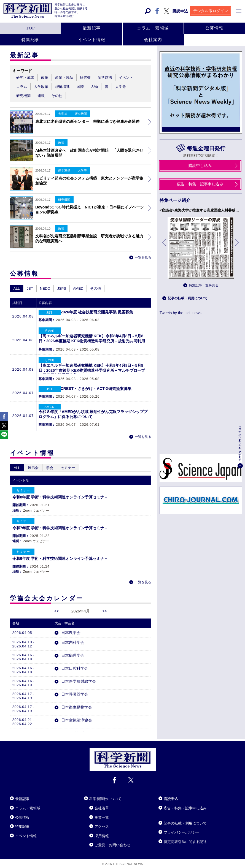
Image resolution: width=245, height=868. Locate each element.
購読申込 (171, 797)
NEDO (45, 288)
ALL (17, 288)
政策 (61, 229)
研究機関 (64, 200)
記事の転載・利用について (188, 298)
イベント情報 (26, 834)
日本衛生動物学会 (76, 700)
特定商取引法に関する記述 (185, 840)
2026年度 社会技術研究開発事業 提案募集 (97, 312)
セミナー (77, 461)
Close (15, 790)
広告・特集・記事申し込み (185, 806)
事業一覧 (102, 816)
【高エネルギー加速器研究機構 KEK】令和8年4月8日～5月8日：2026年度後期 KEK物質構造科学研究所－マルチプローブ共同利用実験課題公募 (92, 370)
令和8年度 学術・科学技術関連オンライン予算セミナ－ (60, 490)
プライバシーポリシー (182, 831)
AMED (78, 288)
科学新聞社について (105, 797)
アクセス (102, 825)
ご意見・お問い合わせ (112, 843)
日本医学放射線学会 (78, 674)
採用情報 (102, 834)
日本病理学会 (72, 648)
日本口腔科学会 (74, 661)
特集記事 (22, 825)
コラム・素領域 (28, 806)
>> (105, 604)
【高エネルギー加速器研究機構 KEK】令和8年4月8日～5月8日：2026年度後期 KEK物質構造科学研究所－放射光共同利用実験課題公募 (92, 341)
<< (56, 604)
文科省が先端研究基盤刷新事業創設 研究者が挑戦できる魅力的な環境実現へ (89, 238)
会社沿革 (102, 806)
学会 (56, 461)
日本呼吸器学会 (74, 687)
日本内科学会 (72, 635)
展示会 (37, 461)
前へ (165, 247)
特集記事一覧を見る (204, 285)
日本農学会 (70, 625)
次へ (237, 247)
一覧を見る (143, 257)
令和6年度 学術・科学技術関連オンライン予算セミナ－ (60, 551)
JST (30, 288)
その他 (95, 288)
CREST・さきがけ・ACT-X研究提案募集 (96, 389)
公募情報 (22, 816)
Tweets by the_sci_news (181, 313)
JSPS (62, 288)
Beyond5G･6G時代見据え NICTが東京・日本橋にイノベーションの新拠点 (90, 210)
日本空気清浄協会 (76, 713)
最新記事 (22, 797)
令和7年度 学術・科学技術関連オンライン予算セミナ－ (60, 521)
